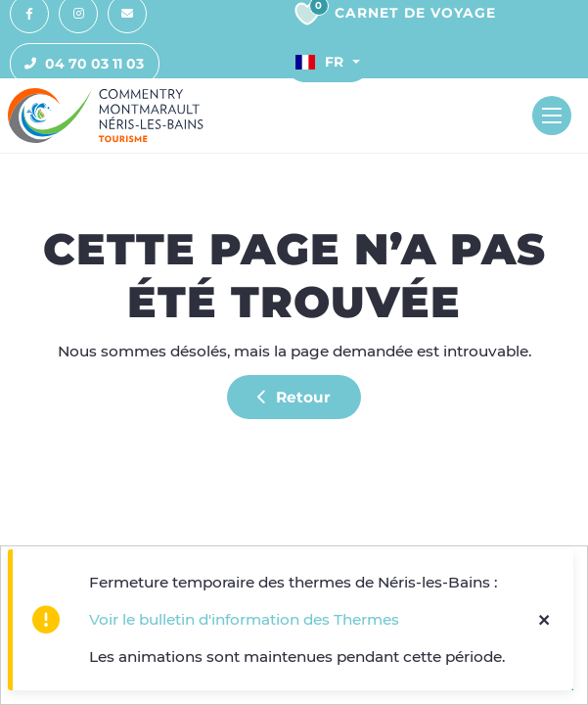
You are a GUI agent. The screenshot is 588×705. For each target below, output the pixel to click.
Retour (294, 397)
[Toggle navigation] (552, 116)
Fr (319, 62)
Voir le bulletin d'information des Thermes (244, 619)
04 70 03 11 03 (77, 64)
